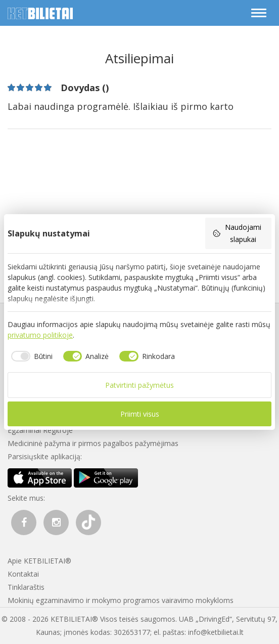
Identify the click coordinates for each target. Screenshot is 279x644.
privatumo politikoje (40, 335)
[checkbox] (30, 356)
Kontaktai (23, 574)
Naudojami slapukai (237, 233)
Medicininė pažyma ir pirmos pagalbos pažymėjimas (93, 443)
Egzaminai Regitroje (40, 430)
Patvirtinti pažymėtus (139, 385)
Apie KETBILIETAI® (39, 561)
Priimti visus (140, 414)
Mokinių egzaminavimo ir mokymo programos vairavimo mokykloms (121, 600)
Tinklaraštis (26, 587)
